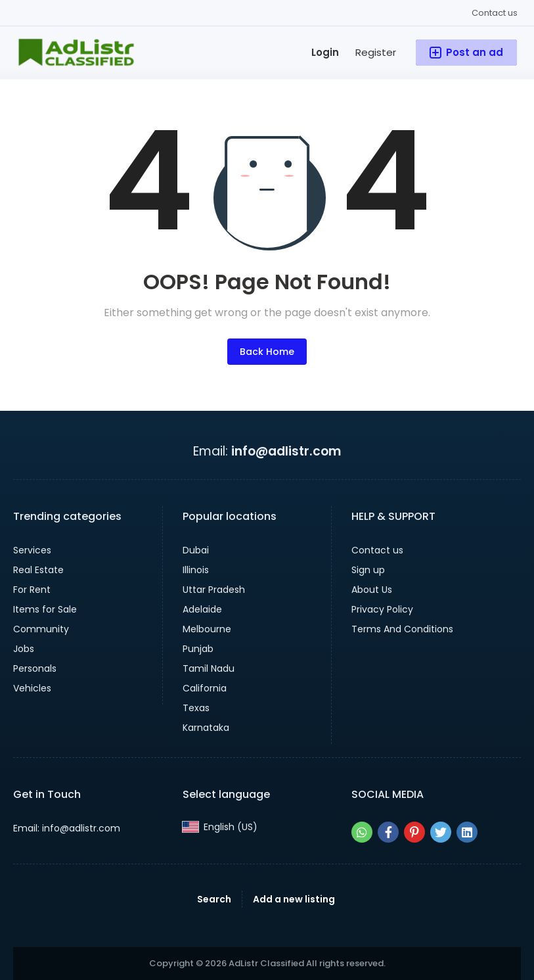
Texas (196, 708)
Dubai (196, 550)
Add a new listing (294, 899)
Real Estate (38, 570)
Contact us (495, 13)
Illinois (196, 570)
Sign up (368, 570)
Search (214, 899)
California (205, 688)
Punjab (198, 649)
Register (376, 52)
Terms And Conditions (402, 629)
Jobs (24, 649)
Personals (35, 668)
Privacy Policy (382, 609)
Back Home (267, 352)
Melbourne (207, 629)
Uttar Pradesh (214, 590)
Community (41, 629)
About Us (372, 590)
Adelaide (202, 609)
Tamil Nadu (209, 668)
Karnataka (206, 728)
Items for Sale (45, 609)
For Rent (32, 590)
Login (325, 52)
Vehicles (32, 688)
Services (32, 550)
